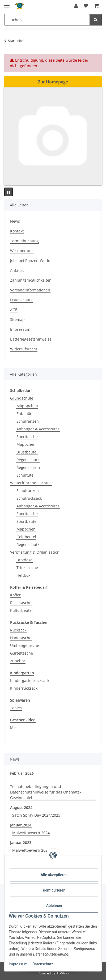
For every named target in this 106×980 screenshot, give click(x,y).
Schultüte (25, 475)
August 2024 (21, 807)
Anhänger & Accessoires (38, 429)
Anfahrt (17, 270)
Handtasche (21, 638)
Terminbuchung (24, 241)
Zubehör (24, 413)
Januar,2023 (21, 843)
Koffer (15, 595)
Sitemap (17, 319)
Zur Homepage (53, 82)
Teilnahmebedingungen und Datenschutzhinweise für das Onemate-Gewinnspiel (46, 792)
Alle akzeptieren (54, 875)
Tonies (16, 708)
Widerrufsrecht (24, 349)
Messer (17, 727)
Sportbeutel (27, 521)
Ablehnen (54, 906)
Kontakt (17, 231)
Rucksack (18, 630)
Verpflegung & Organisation (35, 552)
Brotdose (24, 560)
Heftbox (23, 575)
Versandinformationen (30, 290)
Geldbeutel (26, 537)
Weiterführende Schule (31, 483)
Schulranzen (28, 421)
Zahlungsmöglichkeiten (31, 280)
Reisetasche (21, 603)
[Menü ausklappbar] (7, 3)
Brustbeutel (27, 452)
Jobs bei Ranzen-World (30, 260)
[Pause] (9, 192)
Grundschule (22, 398)
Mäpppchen (27, 406)
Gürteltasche (22, 653)
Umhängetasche (25, 645)
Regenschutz (28, 460)
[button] (76, 6)
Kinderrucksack (24, 688)
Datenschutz (43, 964)
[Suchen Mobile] (47, 20)
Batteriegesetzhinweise (31, 339)
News (15, 221)
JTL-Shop (62, 973)
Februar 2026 (22, 773)
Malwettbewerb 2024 (31, 833)
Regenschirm (28, 467)
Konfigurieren (54, 890)
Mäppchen (26, 444)
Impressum (18, 964)
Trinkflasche (27, 568)
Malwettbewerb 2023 (31, 850)
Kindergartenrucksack (30, 680)
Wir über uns (22, 251)
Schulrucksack (29, 498)
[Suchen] (96, 20)
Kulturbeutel (21, 610)
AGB (14, 310)
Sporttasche (27, 437)
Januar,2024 (21, 825)
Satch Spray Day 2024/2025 (36, 815)
